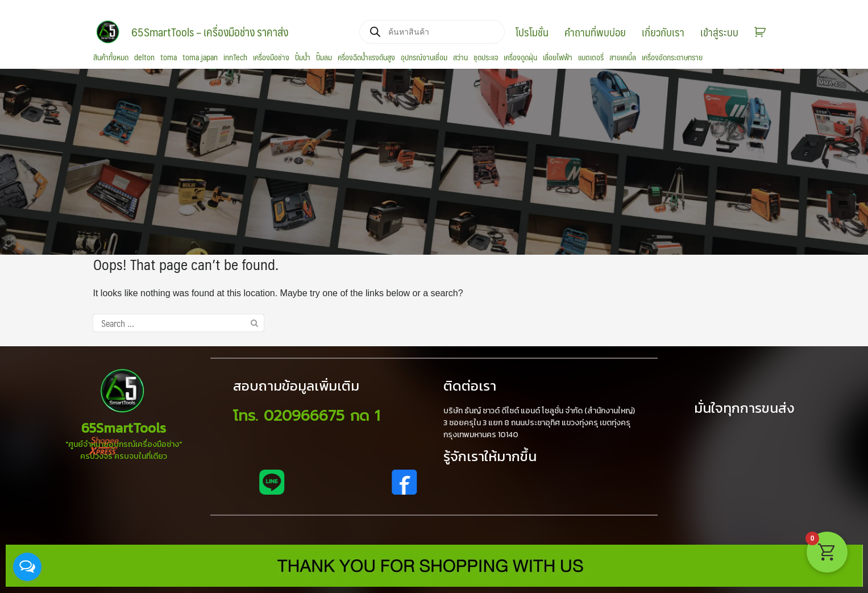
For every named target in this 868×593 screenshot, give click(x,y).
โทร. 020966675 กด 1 (306, 416)
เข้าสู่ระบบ (719, 32)
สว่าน (460, 57)
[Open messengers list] (27, 567)
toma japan (200, 57)
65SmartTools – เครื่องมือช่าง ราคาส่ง (210, 32)
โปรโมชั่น (532, 32)
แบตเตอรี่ (591, 57)
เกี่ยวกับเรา (663, 32)
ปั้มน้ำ (303, 57)
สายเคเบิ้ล (623, 57)
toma (169, 57)
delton (144, 57)
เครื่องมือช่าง (271, 57)
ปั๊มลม (324, 57)
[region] (434, 162)
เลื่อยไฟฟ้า (558, 57)
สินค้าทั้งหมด (111, 57)
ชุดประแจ (486, 57)
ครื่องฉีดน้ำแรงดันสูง (366, 57)
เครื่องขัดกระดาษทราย (672, 57)
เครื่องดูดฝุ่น (520, 57)
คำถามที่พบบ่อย (595, 32)
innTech (235, 57)
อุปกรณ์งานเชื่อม (424, 57)
